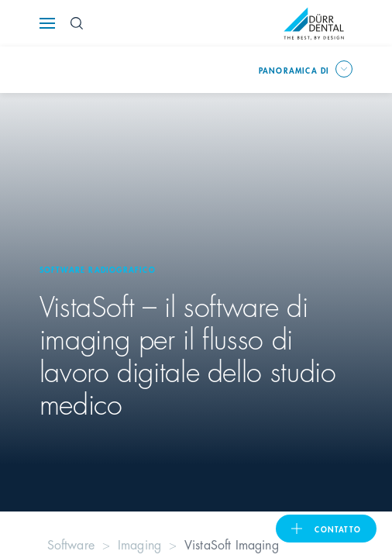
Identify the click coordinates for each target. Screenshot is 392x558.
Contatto (338, 529)
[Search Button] (77, 23)
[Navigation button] (47, 23)
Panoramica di (294, 70)
